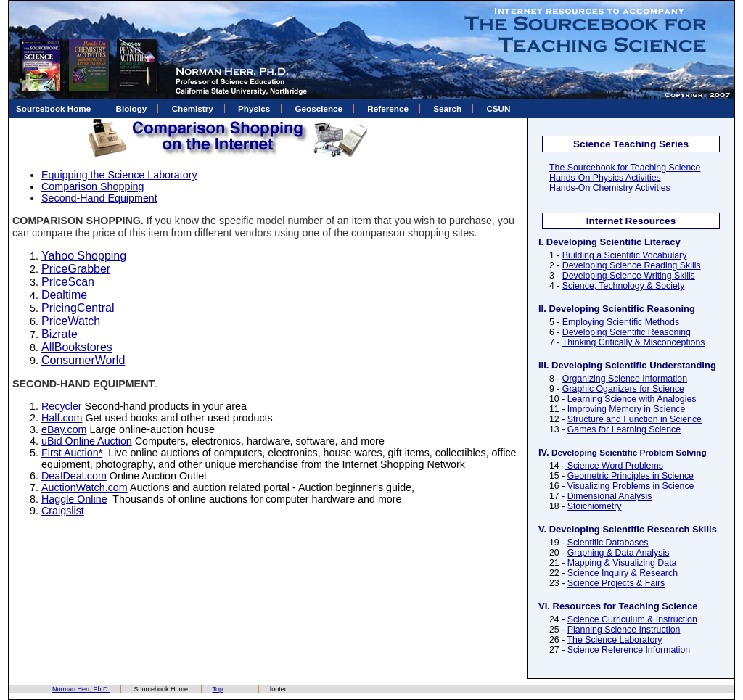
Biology (132, 108)
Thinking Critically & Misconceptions (634, 342)
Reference (388, 108)
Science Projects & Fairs (616, 583)
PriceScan (68, 282)
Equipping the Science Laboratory (119, 175)
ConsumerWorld (83, 360)
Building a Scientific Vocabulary (625, 255)
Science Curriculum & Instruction (632, 619)
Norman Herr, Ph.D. (81, 689)
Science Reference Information (629, 650)
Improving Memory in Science (627, 409)
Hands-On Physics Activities (605, 178)
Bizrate (59, 334)
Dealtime (64, 295)
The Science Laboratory (614, 640)
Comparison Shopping (93, 186)
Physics (254, 108)
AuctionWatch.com (85, 487)
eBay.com (64, 429)
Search (447, 108)
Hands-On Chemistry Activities (610, 188)
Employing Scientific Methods (619, 322)
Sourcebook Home (53, 108)
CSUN (498, 108)
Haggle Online (74, 499)
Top (218, 689)
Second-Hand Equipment (99, 198)
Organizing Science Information (625, 379)
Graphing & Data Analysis (619, 553)
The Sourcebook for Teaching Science (625, 168)
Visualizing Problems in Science (631, 486)
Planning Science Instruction (624, 630)
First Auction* (72, 453)
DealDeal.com (74, 476)
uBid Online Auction (87, 441)
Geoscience (319, 108)
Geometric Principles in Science (631, 476)
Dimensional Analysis (610, 496)
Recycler (62, 406)
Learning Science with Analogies (632, 399)
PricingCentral (78, 308)
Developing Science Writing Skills (629, 276)
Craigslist (63, 511)
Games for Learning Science (624, 429)
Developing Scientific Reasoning (627, 332)
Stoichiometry (595, 506)
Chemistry (193, 108)
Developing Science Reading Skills (632, 265)
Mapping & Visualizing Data (622, 563)
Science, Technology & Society (624, 286)
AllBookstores (77, 347)
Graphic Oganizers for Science (623, 389)
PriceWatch (71, 321)
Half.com (62, 418)
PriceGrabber (76, 269)
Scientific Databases (608, 543)
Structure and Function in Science (635, 419)
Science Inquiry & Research (623, 573)
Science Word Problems (614, 466)
